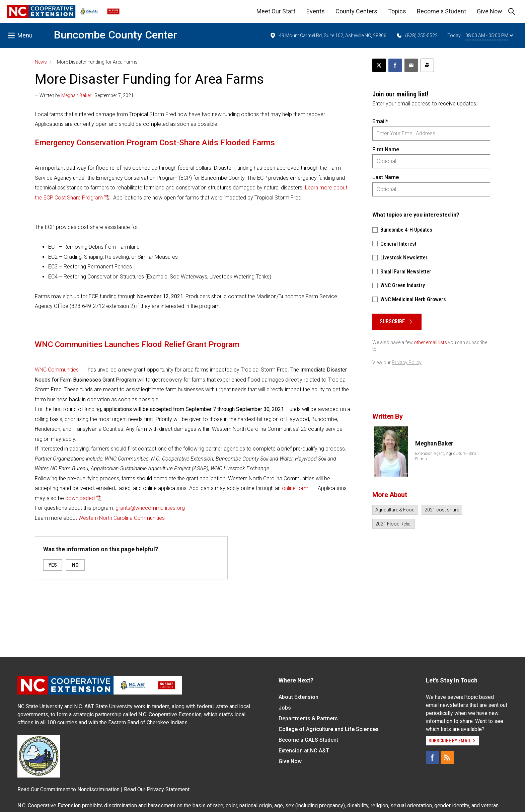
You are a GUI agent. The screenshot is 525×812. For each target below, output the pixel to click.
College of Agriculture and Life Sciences (329, 729)
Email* (380, 121)
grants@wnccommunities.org (150, 508)
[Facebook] (433, 757)
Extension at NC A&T (304, 751)
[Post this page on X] (379, 65)
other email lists (430, 342)
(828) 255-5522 (417, 35)
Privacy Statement (168, 789)
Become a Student (441, 11)
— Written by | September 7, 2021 (84, 95)
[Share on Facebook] (395, 65)
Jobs (285, 708)
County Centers (356, 11)
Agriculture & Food (395, 510)
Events (316, 11)
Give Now (490, 11)
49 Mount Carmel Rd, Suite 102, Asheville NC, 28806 (328, 35)
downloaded (80, 498)
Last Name (386, 177)
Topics (397, 11)
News (41, 62)
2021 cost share (442, 510)
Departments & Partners (308, 718)
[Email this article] (411, 65)
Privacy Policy (407, 362)
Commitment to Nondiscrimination (80, 789)
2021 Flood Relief (394, 524)
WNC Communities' (57, 370)
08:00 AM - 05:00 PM (489, 35)
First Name (386, 149)
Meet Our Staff (276, 11)
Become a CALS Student (308, 740)
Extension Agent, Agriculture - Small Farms (447, 456)
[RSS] (447, 757)
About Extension (298, 697)
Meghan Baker (76, 95)
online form (295, 488)
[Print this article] (427, 65)
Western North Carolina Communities (122, 518)
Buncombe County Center (116, 35)
